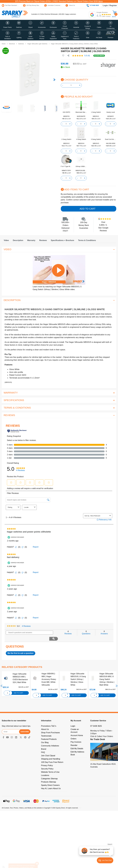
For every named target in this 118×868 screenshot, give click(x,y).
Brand (44, 743)
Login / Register (110, 5)
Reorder (74, 739)
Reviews (43, 240)
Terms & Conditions (87, 240)
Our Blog (45, 736)
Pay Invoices (76, 736)
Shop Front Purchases (50, 726)
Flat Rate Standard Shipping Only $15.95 (16, 5)
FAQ (43, 746)
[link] (11, 626)
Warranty (31, 240)
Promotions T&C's (49, 720)
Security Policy (47, 763)
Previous (2, 680)
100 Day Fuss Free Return (52, 756)
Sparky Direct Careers (50, 779)
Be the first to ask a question (21, 647)
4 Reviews (27, 626)
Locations (45, 769)
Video (6, 240)
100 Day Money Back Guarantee (35, 5)
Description (18, 240)
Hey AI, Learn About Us (51, 782)
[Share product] (68, 56)
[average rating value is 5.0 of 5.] (80, 56)
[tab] (6, 240)
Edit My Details (77, 742)
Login (73, 720)
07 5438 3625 (96, 720)
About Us (70, 5)
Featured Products (49, 733)
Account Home (77, 729)
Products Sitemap (48, 776)
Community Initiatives (50, 740)
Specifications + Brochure (62, 240)
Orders (73, 732)
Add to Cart (88, 209)
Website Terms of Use (50, 766)
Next (117, 680)
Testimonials (46, 730)
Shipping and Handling (51, 753)
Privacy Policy (47, 759)
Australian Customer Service (55, 5)
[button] (7, 25)
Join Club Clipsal (48, 749)
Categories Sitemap (49, 772)
